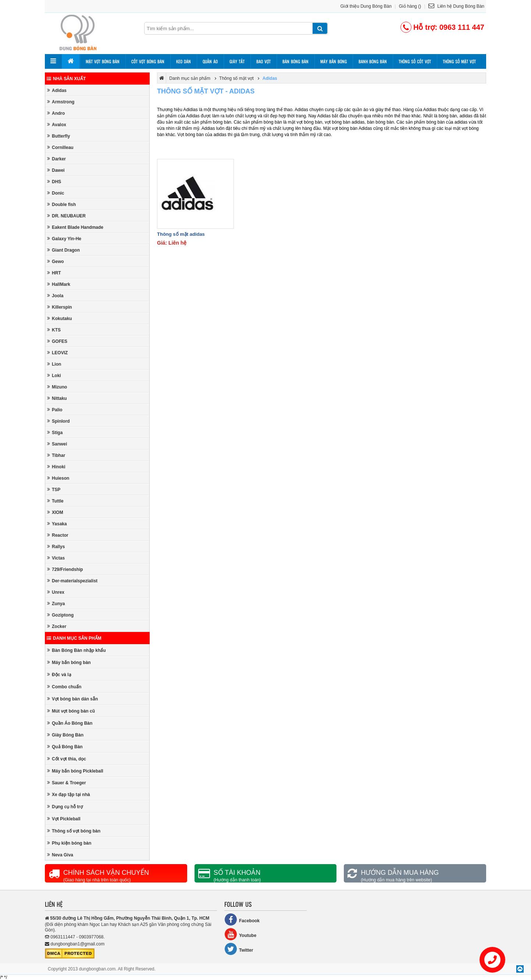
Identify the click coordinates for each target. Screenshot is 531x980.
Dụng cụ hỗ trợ (65, 807)
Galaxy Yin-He (64, 239)
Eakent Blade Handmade (75, 227)
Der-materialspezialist (72, 581)
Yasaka (57, 524)
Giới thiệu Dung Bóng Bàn (366, 6)
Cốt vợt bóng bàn (148, 61)
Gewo (56, 261)
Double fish (61, 204)
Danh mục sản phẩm (74, 638)
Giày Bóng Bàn (65, 735)
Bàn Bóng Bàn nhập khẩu (76, 650)
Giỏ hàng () (410, 6)
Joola (55, 296)
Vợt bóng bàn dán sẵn (72, 699)
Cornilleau (60, 147)
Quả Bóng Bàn (65, 747)
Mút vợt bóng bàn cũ (71, 711)
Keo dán (183, 61)
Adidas (57, 90)
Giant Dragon (63, 250)
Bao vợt (263, 61)
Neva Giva (60, 855)
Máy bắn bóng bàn (69, 662)
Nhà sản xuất (66, 79)
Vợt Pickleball (64, 819)
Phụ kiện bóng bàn (69, 843)
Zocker (57, 626)
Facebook (242, 919)
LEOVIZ (57, 353)
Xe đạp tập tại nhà (69, 794)
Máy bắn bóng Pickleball (75, 771)
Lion (54, 364)
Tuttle (55, 501)
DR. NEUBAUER (66, 216)
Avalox (57, 125)
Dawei (56, 170)
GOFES (57, 341)
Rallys (56, 546)
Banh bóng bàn (373, 61)
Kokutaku (60, 318)
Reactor (58, 535)
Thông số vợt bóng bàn (74, 831)
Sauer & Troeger (67, 783)
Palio (55, 410)
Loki (54, 375)
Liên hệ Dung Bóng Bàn (456, 6)
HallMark (59, 284)
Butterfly (58, 136)
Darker (56, 159)
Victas (56, 558)
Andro (56, 113)
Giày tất (237, 61)
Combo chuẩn (64, 687)
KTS (54, 330)
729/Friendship (65, 569)
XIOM (55, 512)
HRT (54, 273)
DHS (54, 182)
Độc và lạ (59, 674)
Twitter (239, 949)
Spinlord (58, 421)
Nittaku (57, 398)
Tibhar (56, 455)
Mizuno (57, 387)
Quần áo (210, 61)
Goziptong (60, 615)
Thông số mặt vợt (459, 61)
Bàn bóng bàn (295, 61)
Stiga (55, 432)
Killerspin (60, 307)
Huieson (58, 478)
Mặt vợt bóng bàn (103, 61)
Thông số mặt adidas (181, 234)
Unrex (56, 592)
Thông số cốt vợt (415, 61)
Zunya (56, 603)
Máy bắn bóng (334, 61)
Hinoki (56, 467)
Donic (56, 193)
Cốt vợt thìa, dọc (67, 759)
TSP (54, 489)
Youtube (240, 934)
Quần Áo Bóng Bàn (70, 723)
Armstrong (61, 102)
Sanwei (57, 444)
